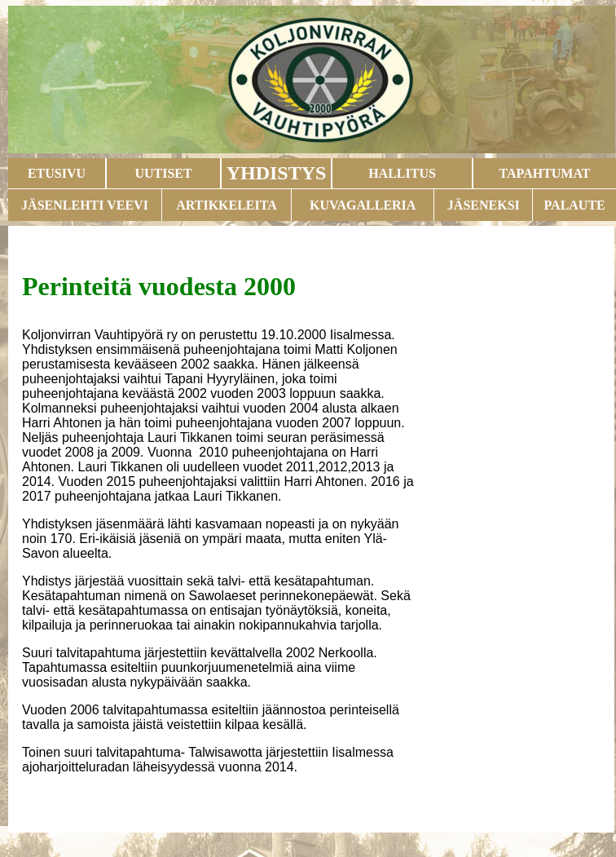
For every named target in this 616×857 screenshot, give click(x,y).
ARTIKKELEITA (227, 205)
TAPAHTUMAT (545, 173)
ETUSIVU (57, 173)
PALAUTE (574, 205)
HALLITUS (402, 173)
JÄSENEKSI (484, 205)
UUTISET (163, 173)
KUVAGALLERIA (363, 205)
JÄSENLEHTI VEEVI (85, 205)
